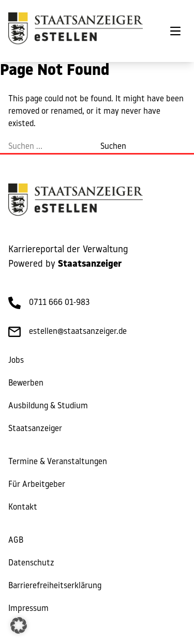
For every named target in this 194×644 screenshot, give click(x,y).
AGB (16, 541)
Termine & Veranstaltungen (58, 462)
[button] (19, 625)
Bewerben (26, 384)
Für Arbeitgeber (37, 485)
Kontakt (23, 508)
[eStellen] (76, 31)
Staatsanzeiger (35, 429)
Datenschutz (31, 563)
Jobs (16, 361)
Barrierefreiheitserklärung (55, 586)
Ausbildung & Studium (48, 406)
